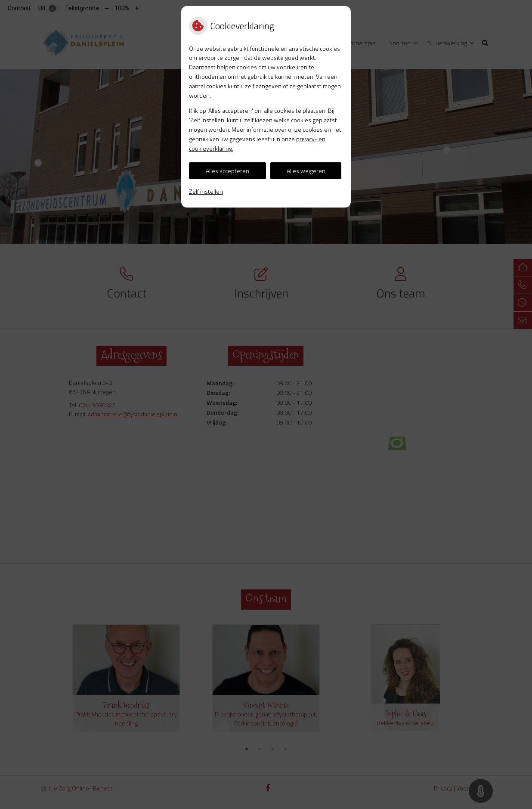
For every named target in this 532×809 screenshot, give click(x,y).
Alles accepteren (227, 171)
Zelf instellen (206, 191)
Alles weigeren (306, 171)
